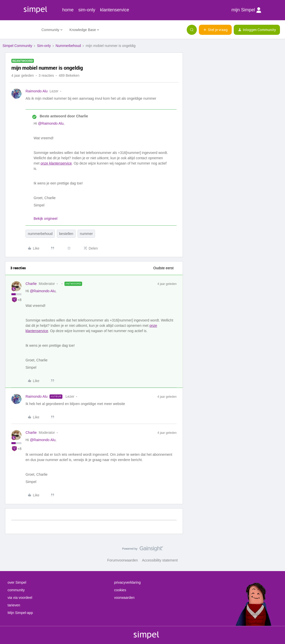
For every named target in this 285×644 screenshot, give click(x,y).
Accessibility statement (160, 560)
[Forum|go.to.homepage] (19, 30)
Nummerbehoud (68, 46)
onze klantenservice (56, 163)
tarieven (14, 605)
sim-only (87, 10)
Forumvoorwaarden (123, 560)
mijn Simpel (246, 10)
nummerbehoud (40, 234)
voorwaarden (124, 598)
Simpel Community (17, 46)
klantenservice (115, 10)
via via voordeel (20, 598)
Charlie (31, 284)
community (16, 590)
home (68, 10)
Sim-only (44, 46)
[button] (215, 30)
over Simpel (17, 582)
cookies (120, 590)
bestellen (66, 234)
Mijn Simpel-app (20, 613)
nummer (86, 234)
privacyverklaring (127, 582)
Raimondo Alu (37, 91)
